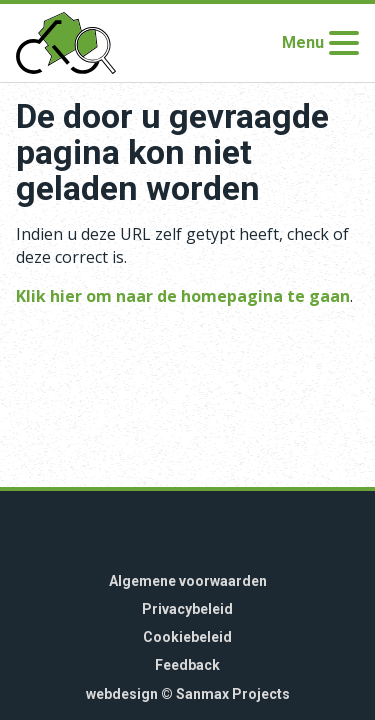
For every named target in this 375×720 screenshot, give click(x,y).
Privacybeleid (187, 609)
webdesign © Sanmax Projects (188, 694)
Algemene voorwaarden (188, 581)
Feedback (187, 665)
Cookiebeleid (187, 637)
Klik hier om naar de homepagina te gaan (183, 296)
